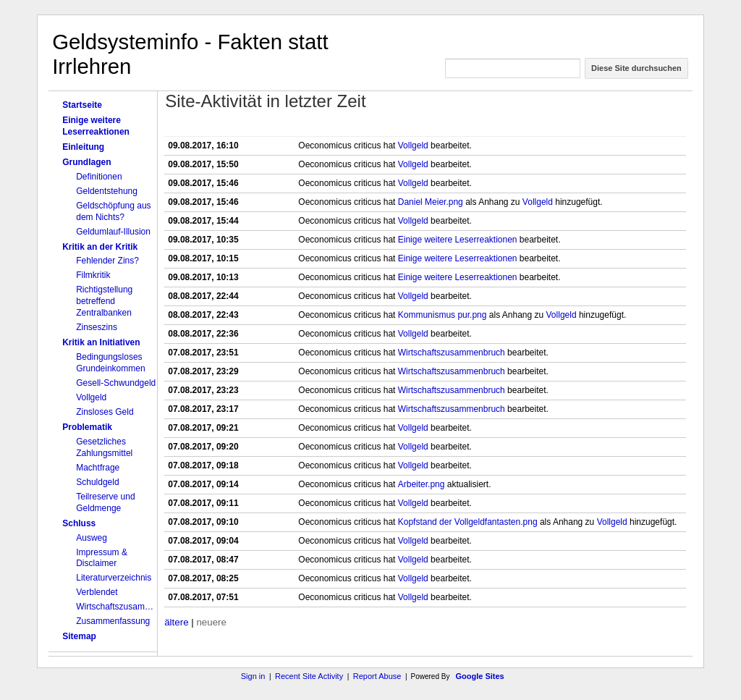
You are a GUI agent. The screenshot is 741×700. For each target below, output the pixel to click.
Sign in (253, 676)
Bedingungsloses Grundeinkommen (110, 363)
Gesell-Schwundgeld (116, 383)
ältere (176, 622)
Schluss (79, 523)
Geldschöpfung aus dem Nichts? (113, 211)
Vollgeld (91, 397)
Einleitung (83, 147)
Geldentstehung (107, 191)
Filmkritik (93, 275)
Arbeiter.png (422, 484)
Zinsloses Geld (105, 412)
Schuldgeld (97, 482)
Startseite (82, 105)
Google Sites (480, 676)
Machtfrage (98, 468)
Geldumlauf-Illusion (113, 232)
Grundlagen (86, 162)
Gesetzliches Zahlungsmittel (104, 447)
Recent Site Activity (309, 676)
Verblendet (97, 592)
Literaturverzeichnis (114, 578)
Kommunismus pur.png (443, 315)
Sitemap (79, 636)
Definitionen (99, 177)
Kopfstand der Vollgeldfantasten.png (468, 522)
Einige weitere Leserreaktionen (96, 126)
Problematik (87, 427)
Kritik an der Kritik (100, 247)
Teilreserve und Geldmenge (105, 502)
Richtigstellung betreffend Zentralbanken (104, 301)
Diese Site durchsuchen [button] (636, 68)
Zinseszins (97, 327)
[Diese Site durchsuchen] (513, 68)
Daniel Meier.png (431, 202)
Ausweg (92, 538)
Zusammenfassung (113, 621)
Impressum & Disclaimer (102, 558)
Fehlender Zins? (107, 261)
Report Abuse (377, 676)
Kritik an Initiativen (101, 342)
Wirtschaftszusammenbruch (117, 607)
